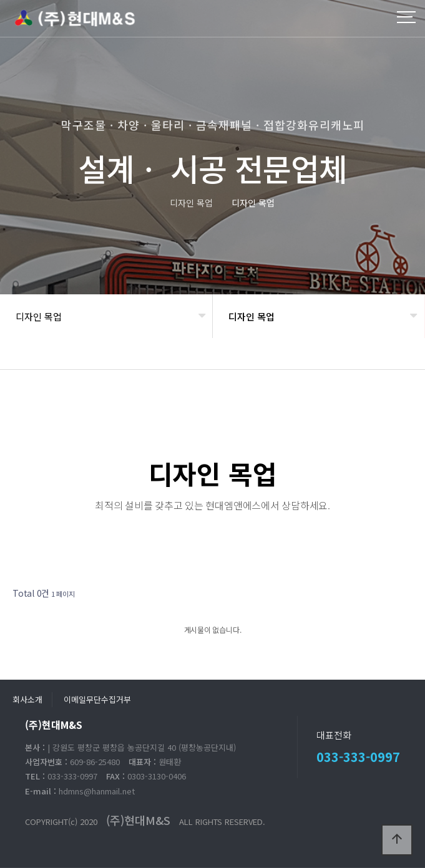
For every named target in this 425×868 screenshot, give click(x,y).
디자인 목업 (39, 316)
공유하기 (396, 359)
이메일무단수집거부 (97, 699)
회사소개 (27, 699)
